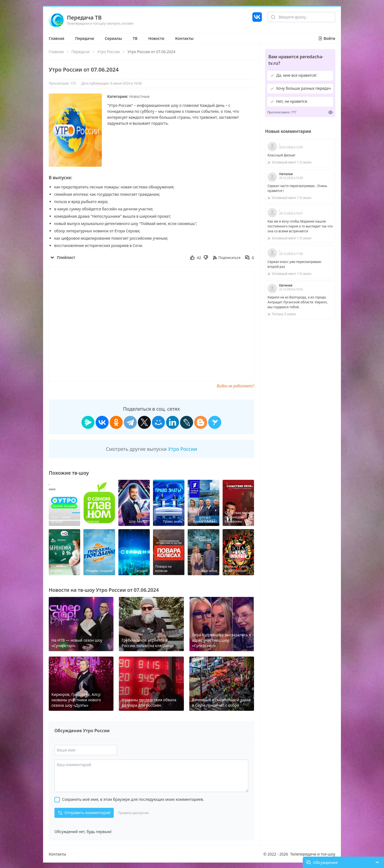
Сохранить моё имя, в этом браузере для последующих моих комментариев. (133, 799)
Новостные (139, 96)
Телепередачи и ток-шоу (313, 854)
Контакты (184, 38)
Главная (56, 38)
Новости (156, 38)
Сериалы (113, 38)
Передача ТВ (84, 17)
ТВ (135, 38)
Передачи (84, 38)
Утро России (108, 52)
